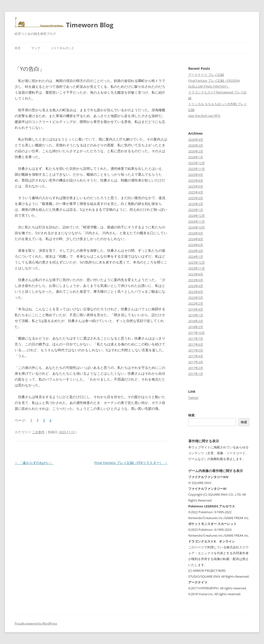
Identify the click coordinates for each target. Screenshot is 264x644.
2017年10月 (197, 333)
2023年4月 (196, 286)
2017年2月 (196, 368)
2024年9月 (196, 233)
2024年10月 (197, 227)
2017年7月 (196, 339)
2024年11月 (197, 221)
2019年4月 (196, 309)
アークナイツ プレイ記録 (206, 75)
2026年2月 (196, 151)
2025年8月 (196, 181)
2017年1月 (196, 374)
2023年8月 (196, 274)
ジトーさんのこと (63, 48)
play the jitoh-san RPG (204, 116)
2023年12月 (197, 262)
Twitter (193, 398)
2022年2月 (196, 303)
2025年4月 (196, 192)
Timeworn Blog (90, 25)
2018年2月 (196, 327)
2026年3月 (196, 145)
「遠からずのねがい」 (34, 463)
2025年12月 (197, 163)
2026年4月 (196, 140)
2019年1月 (196, 315)
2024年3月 (196, 251)
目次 (18, 48)
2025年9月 (196, 175)
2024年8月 (196, 239)
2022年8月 (196, 292)
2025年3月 (196, 198)
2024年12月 (197, 216)
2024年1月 (196, 257)
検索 (191, 415)
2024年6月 (196, 245)
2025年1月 (196, 210)
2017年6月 (196, 344)
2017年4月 (196, 356)
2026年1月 (196, 157)
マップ (36, 48)
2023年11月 (197, 268)
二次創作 (38, 432)
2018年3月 (196, 321)
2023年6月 (196, 280)
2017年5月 (196, 350)
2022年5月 (196, 298)
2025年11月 (197, 169)
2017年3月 (196, 362)
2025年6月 (196, 186)
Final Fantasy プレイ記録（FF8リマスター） (131, 463)
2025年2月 (196, 204)
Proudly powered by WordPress (36, 623)
